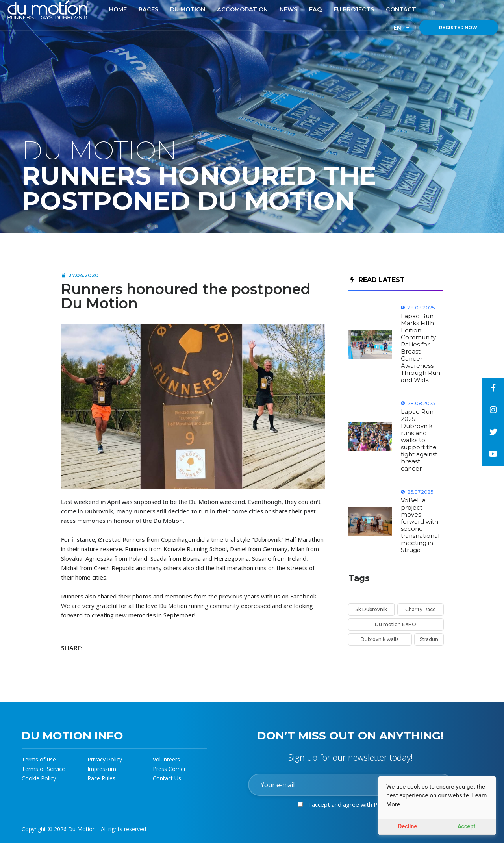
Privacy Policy (105, 759)
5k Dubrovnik (371, 609)
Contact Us (167, 778)
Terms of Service (43, 769)
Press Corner (169, 769)
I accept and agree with (359, 804)
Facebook (303, 596)
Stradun (429, 639)
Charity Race (421, 609)
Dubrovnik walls (380, 639)
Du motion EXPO (396, 624)
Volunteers (166, 759)
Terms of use (39, 759)
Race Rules (101, 778)
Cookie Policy (39, 778)
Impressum (102, 769)
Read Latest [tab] (378, 280)
